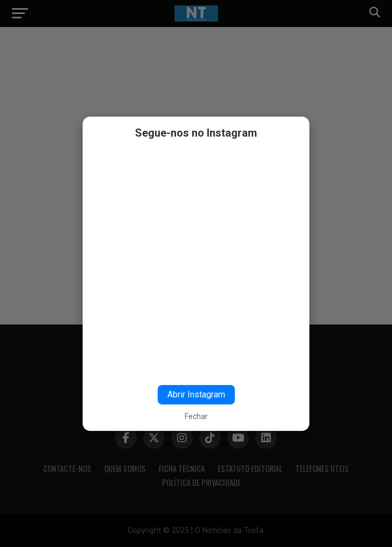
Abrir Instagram (196, 394)
